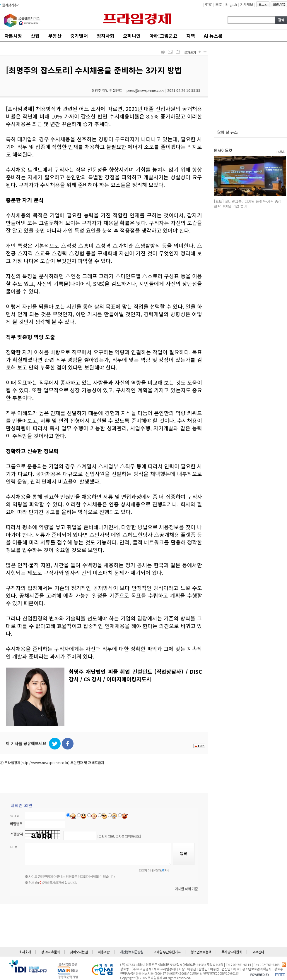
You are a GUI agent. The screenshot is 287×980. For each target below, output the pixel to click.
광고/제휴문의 (50, 952)
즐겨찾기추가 (11, 5)
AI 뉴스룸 (213, 36)
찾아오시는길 (79, 952)
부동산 (55, 36)
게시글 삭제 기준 (186, 889)
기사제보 (247, 4)
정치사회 (105, 36)
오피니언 (132, 36)
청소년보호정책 (201, 952)
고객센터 (258, 952)
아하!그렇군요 (163, 36)
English (231, 4)
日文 (219, 4)
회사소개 (25, 952)
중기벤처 (79, 36)
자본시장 (13, 36)
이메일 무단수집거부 (167, 952)
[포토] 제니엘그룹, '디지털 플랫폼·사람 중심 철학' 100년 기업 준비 (248, 203)
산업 (35, 36)
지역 (191, 36)
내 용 (14, 847)
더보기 (281, 152)
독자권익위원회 (232, 952)
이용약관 (104, 952)
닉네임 (15, 816)
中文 (209, 4)
